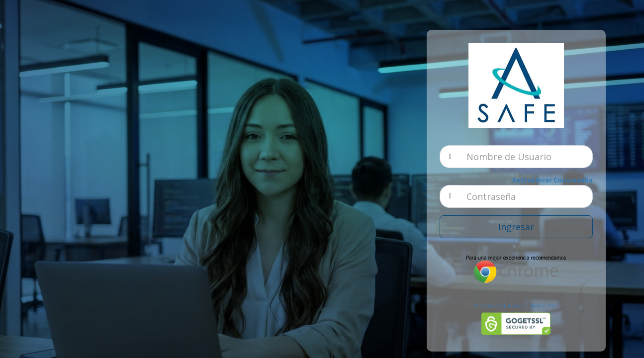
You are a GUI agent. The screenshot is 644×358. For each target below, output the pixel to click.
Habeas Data (544, 306)
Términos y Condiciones (500, 306)
